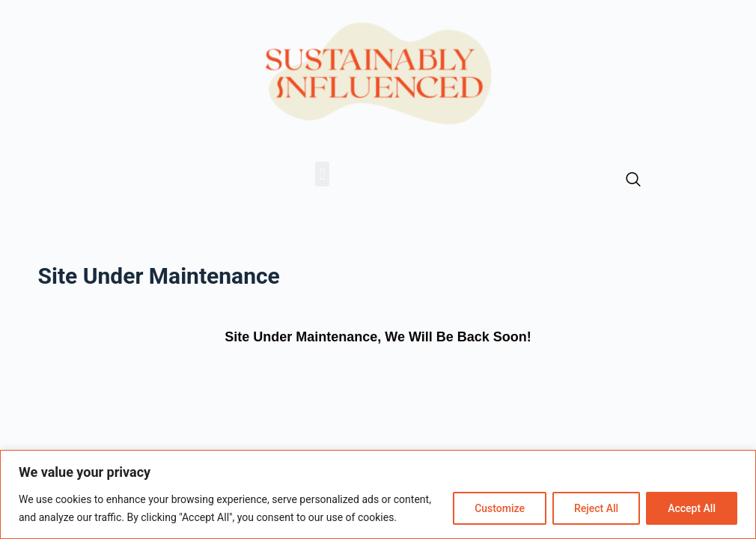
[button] (322, 174)
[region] (378, 494)
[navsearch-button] (633, 180)
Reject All (596, 508)
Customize (500, 508)
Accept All (692, 508)
